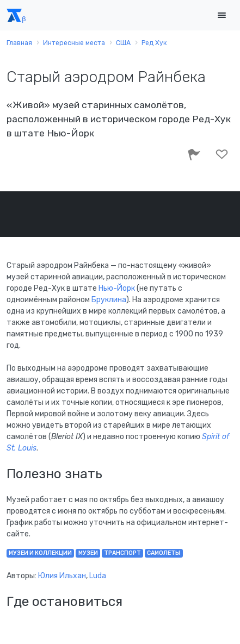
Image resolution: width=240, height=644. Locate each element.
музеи (88, 553)
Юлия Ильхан (62, 576)
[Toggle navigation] (221, 15)
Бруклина (109, 300)
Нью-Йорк (117, 288)
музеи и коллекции (40, 553)
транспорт (122, 553)
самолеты (164, 553)
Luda (98, 576)
